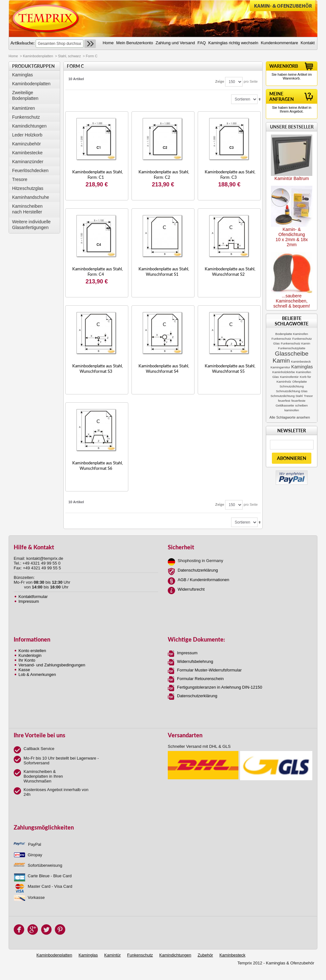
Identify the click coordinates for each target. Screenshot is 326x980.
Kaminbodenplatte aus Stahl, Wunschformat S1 (164, 271)
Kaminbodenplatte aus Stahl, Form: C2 (164, 174)
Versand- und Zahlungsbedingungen (52, 665)
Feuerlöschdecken (30, 170)
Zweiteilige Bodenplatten (25, 95)
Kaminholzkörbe (283, 372)
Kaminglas (22, 75)
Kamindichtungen (29, 126)
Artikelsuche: (22, 43)
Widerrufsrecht (191, 589)
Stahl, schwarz (69, 56)
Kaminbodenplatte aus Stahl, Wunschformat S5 (230, 368)
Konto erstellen (32, 651)
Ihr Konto (27, 660)
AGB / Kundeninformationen (203, 580)
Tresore (20, 179)
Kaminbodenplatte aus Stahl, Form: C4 (98, 271)
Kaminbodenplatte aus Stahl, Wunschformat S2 (230, 271)
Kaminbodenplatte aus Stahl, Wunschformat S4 (164, 368)
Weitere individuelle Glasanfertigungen (31, 225)
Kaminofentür (289, 377)
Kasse (24, 670)
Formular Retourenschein (200, 679)
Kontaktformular (33, 597)
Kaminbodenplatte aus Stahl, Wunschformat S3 (98, 368)
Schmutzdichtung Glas (292, 391)
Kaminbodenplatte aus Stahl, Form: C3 (230, 174)
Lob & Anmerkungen (37, 674)
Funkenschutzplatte (292, 348)
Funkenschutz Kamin (295, 343)
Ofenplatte (300, 382)
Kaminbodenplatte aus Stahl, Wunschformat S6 (98, 466)
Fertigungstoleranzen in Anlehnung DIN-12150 (220, 687)
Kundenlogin (30, 655)
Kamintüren (24, 108)
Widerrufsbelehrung (195, 661)
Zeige (220, 81)
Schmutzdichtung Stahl (287, 396)
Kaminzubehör (26, 144)
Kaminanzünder (28, 162)
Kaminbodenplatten (38, 56)
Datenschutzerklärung (198, 570)
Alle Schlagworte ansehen (290, 417)
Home (13, 56)
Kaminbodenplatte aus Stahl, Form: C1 (98, 174)
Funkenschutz (26, 117)
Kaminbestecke (27, 153)
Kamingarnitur (280, 367)
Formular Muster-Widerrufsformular (209, 670)
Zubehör (205, 955)
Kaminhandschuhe (31, 197)
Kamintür (112, 955)
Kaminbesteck (301, 361)
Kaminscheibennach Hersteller (27, 209)
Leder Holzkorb (27, 135)
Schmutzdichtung (292, 386)
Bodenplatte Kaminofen (292, 334)
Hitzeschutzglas (28, 188)
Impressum (29, 601)
